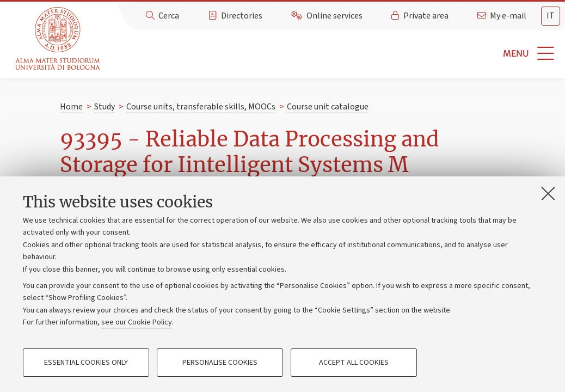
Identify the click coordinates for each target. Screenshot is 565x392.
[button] (334, 54)
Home (71, 107)
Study (105, 107)
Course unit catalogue (328, 107)
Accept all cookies (354, 363)
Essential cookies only (86, 363)
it (551, 16)
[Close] (548, 193)
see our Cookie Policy (137, 322)
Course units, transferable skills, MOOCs (201, 107)
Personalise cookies (220, 363)
